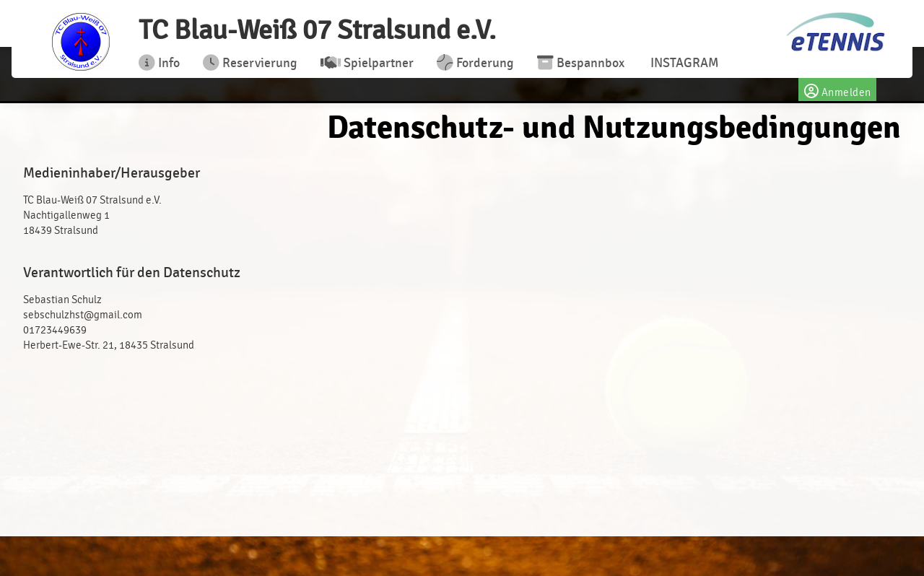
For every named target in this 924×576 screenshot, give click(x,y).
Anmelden (837, 90)
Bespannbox (581, 63)
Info (159, 63)
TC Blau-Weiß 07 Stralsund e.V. (317, 30)
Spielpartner (367, 63)
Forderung (475, 63)
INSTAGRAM (683, 63)
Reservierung (250, 63)
